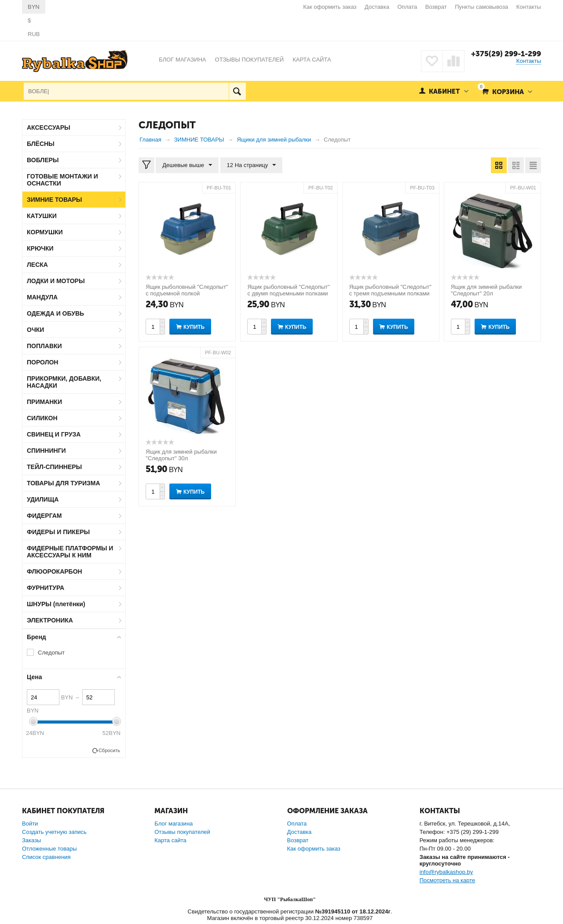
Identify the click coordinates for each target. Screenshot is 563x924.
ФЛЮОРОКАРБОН (55, 571)
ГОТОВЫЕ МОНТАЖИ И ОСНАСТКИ (62, 180)
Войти (30, 824)
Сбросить (109, 750)
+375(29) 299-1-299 (506, 54)
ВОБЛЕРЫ (43, 160)
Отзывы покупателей (182, 832)
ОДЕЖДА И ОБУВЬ (55, 313)
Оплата (408, 7)
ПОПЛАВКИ (44, 346)
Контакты (529, 7)
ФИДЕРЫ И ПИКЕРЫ (58, 532)
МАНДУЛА (42, 297)
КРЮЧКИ (40, 248)
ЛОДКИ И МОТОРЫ (56, 281)
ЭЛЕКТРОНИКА (50, 620)
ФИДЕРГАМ (44, 516)
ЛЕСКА (37, 265)
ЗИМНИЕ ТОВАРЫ (55, 200)
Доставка (377, 7)
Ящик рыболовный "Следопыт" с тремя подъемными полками (390, 290)
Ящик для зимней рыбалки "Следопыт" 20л (486, 290)
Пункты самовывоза (481, 7)
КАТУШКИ (42, 216)
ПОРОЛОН (42, 362)
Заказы (31, 840)
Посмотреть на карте (447, 880)
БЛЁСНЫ (41, 144)
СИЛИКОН (42, 418)
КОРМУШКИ (45, 232)
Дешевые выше (187, 165)
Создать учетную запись (54, 832)
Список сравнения (46, 857)
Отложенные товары (49, 849)
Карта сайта (170, 840)
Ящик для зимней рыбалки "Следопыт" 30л (181, 455)
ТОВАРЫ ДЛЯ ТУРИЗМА (64, 483)
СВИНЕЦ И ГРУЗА (54, 434)
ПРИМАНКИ (44, 402)
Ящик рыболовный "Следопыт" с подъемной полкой (187, 290)
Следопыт (51, 653)
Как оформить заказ (330, 7)
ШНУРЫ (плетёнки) (56, 604)
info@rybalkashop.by (446, 872)
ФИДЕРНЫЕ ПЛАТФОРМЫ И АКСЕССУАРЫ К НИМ (70, 552)
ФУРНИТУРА (46, 588)
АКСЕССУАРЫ (49, 127)
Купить (194, 327)
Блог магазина (174, 824)
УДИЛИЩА (43, 499)
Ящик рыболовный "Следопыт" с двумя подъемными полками (288, 290)
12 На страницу (252, 165)
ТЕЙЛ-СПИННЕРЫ (54, 467)
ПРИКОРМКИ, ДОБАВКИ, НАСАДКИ (64, 382)
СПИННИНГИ (46, 451)
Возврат (436, 7)
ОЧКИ (35, 330)
